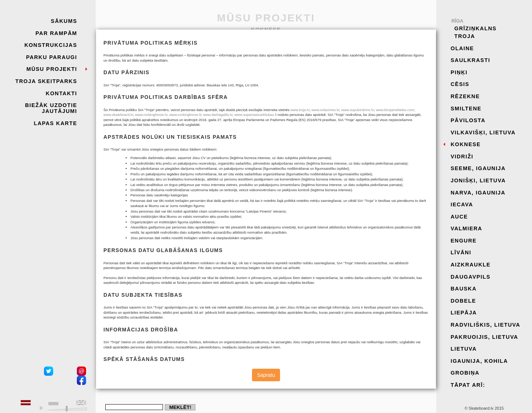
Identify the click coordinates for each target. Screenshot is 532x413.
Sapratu (266, 375)
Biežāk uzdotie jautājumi (51, 108)
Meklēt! (180, 407)
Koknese (466, 144)
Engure (464, 241)
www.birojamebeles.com (395, 110)
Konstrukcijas (51, 45)
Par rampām (56, 33)
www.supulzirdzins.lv (358, 110)
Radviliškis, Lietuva (486, 325)
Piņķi (459, 72)
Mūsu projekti (52, 69)
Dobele (463, 301)
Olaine (462, 48)
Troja (465, 36)
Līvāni (461, 252)
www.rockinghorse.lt (185, 115)
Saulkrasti (470, 60)
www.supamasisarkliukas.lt (256, 115)
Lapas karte (55, 123)
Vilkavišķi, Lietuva (483, 132)
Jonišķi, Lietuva (478, 180)
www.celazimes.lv (325, 110)
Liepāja (464, 313)
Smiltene (466, 109)
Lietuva (464, 349)
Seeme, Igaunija (478, 168)
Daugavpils (471, 277)
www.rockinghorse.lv (151, 115)
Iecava (462, 204)
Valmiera (467, 228)
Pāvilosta (468, 120)
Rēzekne (465, 96)
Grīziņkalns (475, 28)
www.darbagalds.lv (218, 115)
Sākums (64, 21)
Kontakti (62, 93)
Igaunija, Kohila (479, 361)
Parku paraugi (51, 57)
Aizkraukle (471, 265)
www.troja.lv (300, 110)
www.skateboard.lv (118, 115)
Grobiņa (465, 373)
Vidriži (462, 156)
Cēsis (460, 84)
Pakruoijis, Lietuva (485, 337)
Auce (459, 217)
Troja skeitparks (46, 81)
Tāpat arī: (468, 385)
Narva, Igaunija (478, 193)
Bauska (464, 289)
